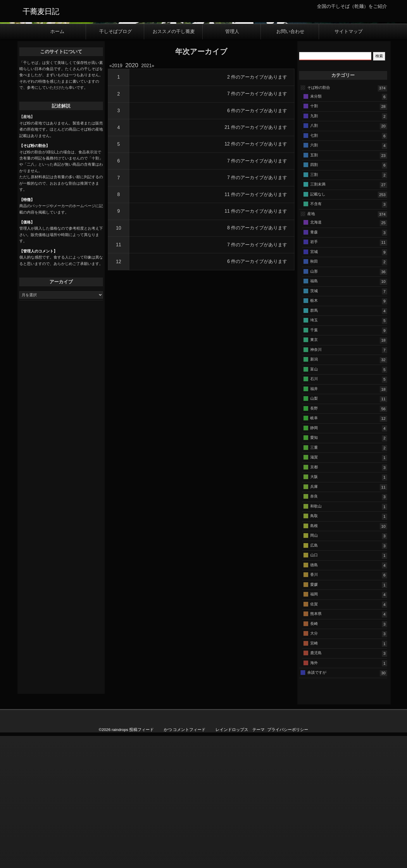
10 (119, 360)
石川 (314, 511)
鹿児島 (316, 785)
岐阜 (314, 550)
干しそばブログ (115, 163)
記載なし (318, 326)
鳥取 (314, 648)
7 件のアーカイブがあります (257, 226)
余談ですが (317, 804)
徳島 (314, 697)
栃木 (314, 433)
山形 (314, 403)
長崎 (314, 755)
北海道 (316, 354)
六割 (314, 277)
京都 (314, 599)
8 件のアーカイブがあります (257, 360)
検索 (379, 188)
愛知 (314, 570)
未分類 (316, 228)
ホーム (57, 163)
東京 (314, 472)
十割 (314, 238)
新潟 (314, 491)
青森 (314, 364)
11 (119, 377)
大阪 (314, 609)
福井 (314, 520)
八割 (314, 257)
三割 (314, 306)
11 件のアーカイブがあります (256, 326)
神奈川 (316, 481)
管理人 (232, 163)
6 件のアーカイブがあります (257, 243)
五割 (314, 287)
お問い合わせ (290, 163)
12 (119, 393)
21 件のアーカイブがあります (256, 259)
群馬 (314, 442)
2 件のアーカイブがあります (257, 209)
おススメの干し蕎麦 (174, 163)
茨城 (314, 423)
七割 (314, 267)
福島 (314, 413)
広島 (314, 677)
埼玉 (314, 452)
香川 (314, 707)
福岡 (314, 726)
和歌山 (316, 638)
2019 (117, 198)
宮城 (314, 383)
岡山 (314, 667)
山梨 (314, 530)
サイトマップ (349, 163)
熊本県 (316, 746)
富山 (314, 501)
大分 (314, 765)
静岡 (314, 560)
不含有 (316, 336)
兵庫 (314, 618)
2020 (132, 197)
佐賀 (314, 736)
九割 (314, 248)
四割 (314, 296)
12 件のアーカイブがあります (256, 276)
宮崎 (314, 775)
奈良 (314, 628)
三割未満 (318, 316)
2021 (146, 198)
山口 (314, 687)
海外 (314, 795)
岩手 (314, 374)
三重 (314, 579)
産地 (311, 345)
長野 (314, 540)
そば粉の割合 (319, 219)
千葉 (314, 462)
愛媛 (314, 716)
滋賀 (314, 589)
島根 (314, 658)
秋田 (314, 393)
